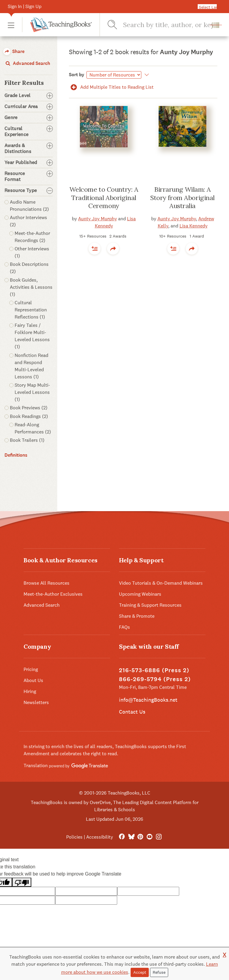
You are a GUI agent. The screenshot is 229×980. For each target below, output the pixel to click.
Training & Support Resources (150, 605)
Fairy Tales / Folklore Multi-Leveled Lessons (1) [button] (32, 336)
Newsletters (36, 702)
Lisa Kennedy (194, 226)
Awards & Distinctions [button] (29, 149)
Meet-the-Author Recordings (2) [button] (32, 237)
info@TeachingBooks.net (148, 700)
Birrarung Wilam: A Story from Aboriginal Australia (182, 198)
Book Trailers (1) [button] (27, 440)
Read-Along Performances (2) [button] (33, 428)
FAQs (124, 627)
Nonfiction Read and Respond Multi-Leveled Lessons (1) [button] (31, 366)
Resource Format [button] (29, 177)
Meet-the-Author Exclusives (53, 594)
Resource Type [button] (29, 191)
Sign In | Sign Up (25, 6)
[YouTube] (150, 837)
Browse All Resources (47, 583)
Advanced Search (27, 63)
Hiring (30, 691)
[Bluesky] (131, 837)
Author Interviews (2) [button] (28, 221)
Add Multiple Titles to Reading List (111, 87)
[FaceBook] (122, 837)
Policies (74, 837)
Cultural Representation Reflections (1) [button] (31, 310)
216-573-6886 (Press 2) (154, 670)
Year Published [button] (29, 163)
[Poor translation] (22, 882)
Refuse (159, 972)
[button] (11, 25)
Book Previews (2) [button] (29, 408)
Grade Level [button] (29, 96)
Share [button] (14, 51)
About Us (33, 680)
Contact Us (132, 712)
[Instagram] (159, 837)
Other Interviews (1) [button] (32, 252)
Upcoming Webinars (140, 594)
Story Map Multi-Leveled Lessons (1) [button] (32, 392)
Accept (140, 972)
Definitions (16, 455)
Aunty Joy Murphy (98, 219)
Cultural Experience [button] (29, 132)
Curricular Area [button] (29, 107)
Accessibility (100, 837)
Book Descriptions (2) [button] (29, 268)
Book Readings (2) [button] (29, 416)
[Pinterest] (140, 837)
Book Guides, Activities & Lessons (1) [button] (31, 287)
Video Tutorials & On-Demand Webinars (161, 583)
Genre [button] (29, 118)
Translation (66, 766)
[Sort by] (114, 75)
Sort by (77, 75)
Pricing (31, 669)
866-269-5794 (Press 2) (155, 679)
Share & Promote (137, 616)
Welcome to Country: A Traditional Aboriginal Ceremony (104, 198)
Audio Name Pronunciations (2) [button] (29, 206)
